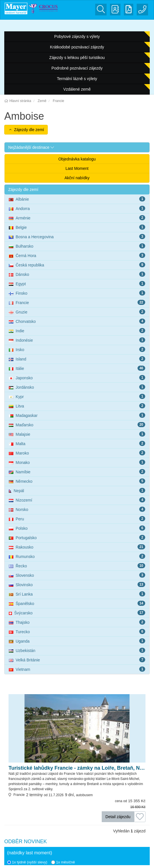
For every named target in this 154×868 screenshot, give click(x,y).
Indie (77, 331)
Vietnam (77, 669)
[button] (77, 147)
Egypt (77, 284)
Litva (77, 406)
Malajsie (77, 434)
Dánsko (77, 274)
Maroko (77, 453)
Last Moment (77, 168)
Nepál (77, 490)
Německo (77, 481)
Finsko (77, 293)
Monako (77, 462)
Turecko (77, 631)
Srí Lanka (77, 594)
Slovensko (77, 575)
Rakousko (77, 547)
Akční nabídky (77, 178)
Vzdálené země (77, 89)
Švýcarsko (77, 613)
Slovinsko (77, 584)
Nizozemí (77, 500)
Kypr (77, 396)
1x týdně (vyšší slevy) (27, 862)
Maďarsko (77, 425)
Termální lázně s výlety (77, 79)
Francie (77, 302)
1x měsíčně (63, 862)
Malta (77, 443)
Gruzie (77, 312)
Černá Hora (77, 255)
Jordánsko (77, 387)
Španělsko (77, 603)
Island (77, 359)
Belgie (77, 227)
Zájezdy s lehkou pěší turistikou (77, 58)
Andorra (77, 208)
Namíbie (77, 472)
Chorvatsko (77, 321)
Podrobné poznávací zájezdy (77, 68)
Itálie (77, 368)
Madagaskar (77, 415)
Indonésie (77, 340)
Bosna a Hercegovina (77, 237)
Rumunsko (77, 556)
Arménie (77, 218)
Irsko (77, 349)
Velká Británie (77, 660)
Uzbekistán (77, 650)
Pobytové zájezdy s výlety (77, 36)
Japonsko (77, 378)
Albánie (77, 199)
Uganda (77, 641)
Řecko (77, 566)
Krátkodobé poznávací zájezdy (77, 47)
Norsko (77, 509)
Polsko (77, 528)
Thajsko (77, 622)
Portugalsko (77, 537)
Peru (77, 519)
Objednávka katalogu (77, 159)
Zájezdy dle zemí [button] (26, 130)
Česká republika (77, 265)
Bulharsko (77, 246)
